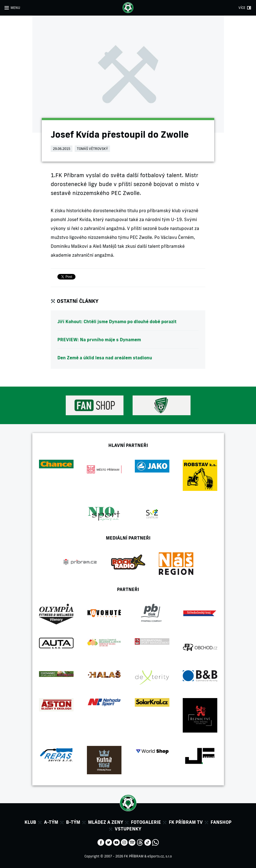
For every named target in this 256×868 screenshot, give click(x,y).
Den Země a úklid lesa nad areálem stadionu (105, 358)
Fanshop (221, 822)
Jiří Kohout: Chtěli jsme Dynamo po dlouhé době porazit (117, 322)
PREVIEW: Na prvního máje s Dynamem (99, 340)
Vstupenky (128, 829)
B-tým (73, 822)
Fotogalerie (146, 822)
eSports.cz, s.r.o (160, 856)
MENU (15, 8)
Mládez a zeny (106, 822)
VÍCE (242, 8)
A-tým (51, 822)
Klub (30, 822)
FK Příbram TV (186, 822)
